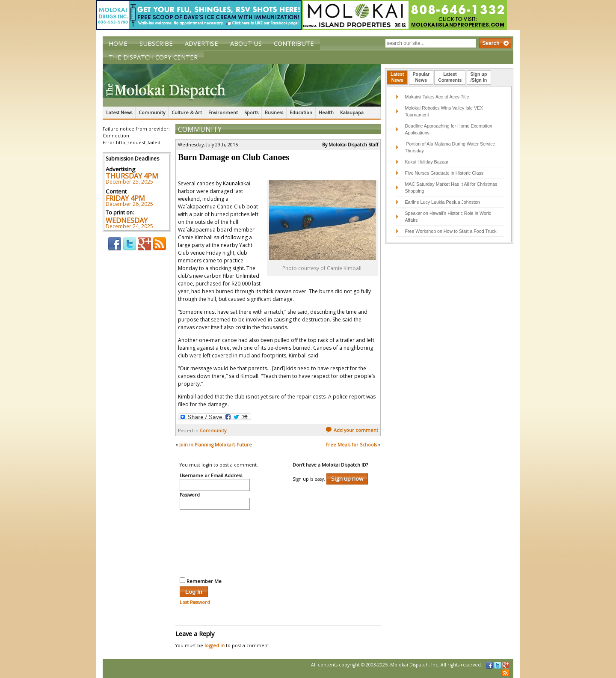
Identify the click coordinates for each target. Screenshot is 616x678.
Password (190, 495)
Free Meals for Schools (351, 445)
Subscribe (156, 43)
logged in (215, 645)
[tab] (397, 77)
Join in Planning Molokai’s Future (216, 445)
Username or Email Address (211, 476)
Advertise (201, 43)
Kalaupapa (352, 113)
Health (326, 113)
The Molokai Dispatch (242, 85)
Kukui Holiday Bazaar (426, 162)
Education (301, 113)
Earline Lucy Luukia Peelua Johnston (442, 202)
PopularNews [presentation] (421, 77)
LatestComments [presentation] (450, 77)
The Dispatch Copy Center (153, 57)
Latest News (119, 113)
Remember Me (201, 581)
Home (118, 43)
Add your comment (352, 430)
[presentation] (215, 542)
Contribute (294, 43)
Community (152, 113)
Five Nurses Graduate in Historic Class (444, 173)
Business (274, 113)
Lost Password (195, 602)
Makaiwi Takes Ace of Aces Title (437, 97)
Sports (251, 113)
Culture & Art (187, 113)
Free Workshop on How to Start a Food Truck (450, 231)
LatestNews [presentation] (397, 77)
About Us (246, 43)
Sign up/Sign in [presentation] (479, 77)
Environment (223, 113)
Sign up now (347, 479)
